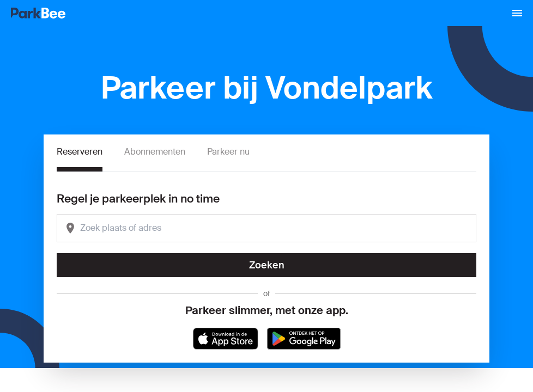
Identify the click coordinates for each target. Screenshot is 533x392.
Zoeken (267, 265)
